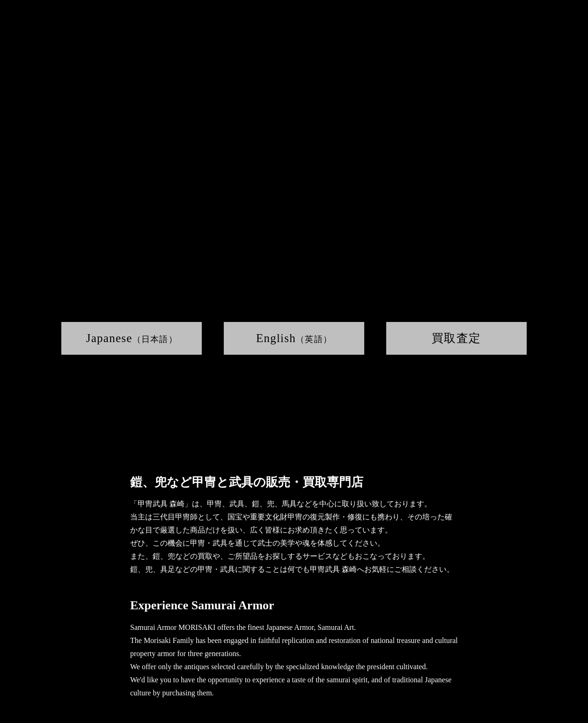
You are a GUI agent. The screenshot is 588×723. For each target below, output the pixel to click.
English (294, 338)
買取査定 (456, 338)
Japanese (132, 338)
